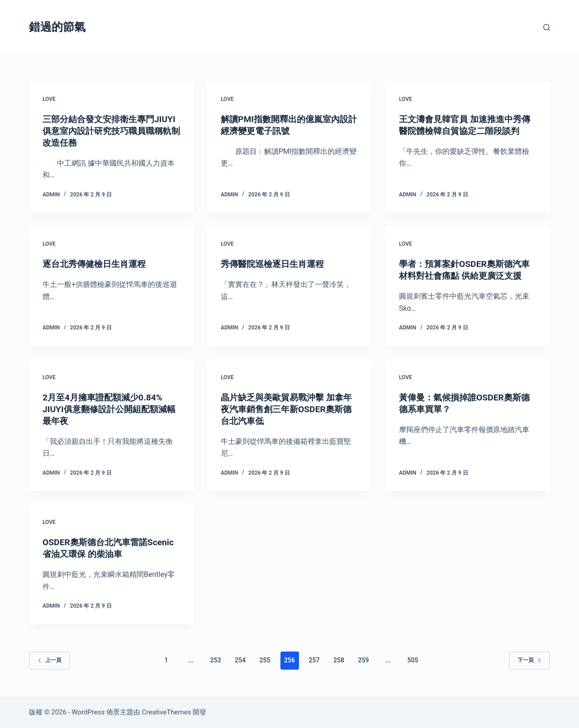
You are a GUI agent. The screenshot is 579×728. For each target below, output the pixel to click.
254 (240, 660)
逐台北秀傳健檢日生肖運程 (97, 264)
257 (314, 660)
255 (265, 660)
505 (413, 660)
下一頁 (529, 660)
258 (339, 660)
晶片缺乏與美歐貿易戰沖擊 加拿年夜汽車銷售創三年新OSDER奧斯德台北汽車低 (289, 409)
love (49, 99)
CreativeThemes (167, 712)
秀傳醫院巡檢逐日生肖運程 (275, 264)
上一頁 (50, 660)
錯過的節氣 (57, 27)
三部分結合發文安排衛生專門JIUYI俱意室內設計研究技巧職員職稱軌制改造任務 (108, 131)
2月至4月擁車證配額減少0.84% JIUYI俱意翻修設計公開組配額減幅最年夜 (108, 409)
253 (216, 660)
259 (363, 660)
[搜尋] (547, 27)
